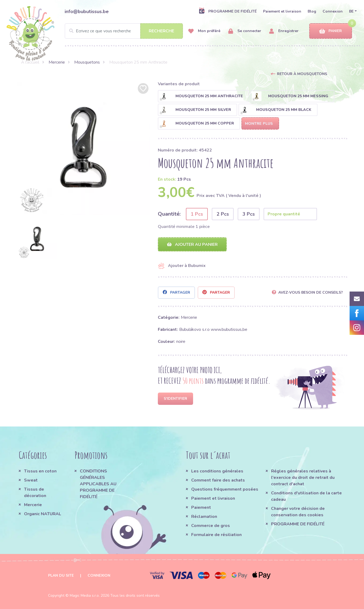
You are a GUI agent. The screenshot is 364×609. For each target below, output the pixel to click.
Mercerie (57, 62)
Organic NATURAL (43, 514)
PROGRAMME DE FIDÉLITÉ (228, 11)
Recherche (161, 31)
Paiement (201, 507)
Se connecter (245, 31)
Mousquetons (87, 62)
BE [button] (351, 11)
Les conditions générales (217, 471)
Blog (312, 11)
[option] (84, 148)
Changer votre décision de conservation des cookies (298, 512)
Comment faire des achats (218, 480)
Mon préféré (204, 31)
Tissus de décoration (35, 492)
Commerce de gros (211, 526)
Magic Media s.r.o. (85, 596)
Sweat (31, 480)
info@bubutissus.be (87, 11)
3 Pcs (249, 214)
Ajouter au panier (192, 245)
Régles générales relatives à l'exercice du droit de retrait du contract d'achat (303, 478)
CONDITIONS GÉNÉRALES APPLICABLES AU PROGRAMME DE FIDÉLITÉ (98, 484)
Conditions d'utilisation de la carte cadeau (306, 496)
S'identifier (175, 399)
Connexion (333, 11)
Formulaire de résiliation (216, 535)
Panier (330, 31)
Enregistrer (284, 31)
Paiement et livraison (282, 11)
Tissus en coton (40, 471)
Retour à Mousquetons (302, 74)
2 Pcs (223, 214)
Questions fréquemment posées (225, 489)
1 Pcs (197, 214)
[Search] (124, 31)
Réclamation (204, 517)
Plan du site (61, 575)
